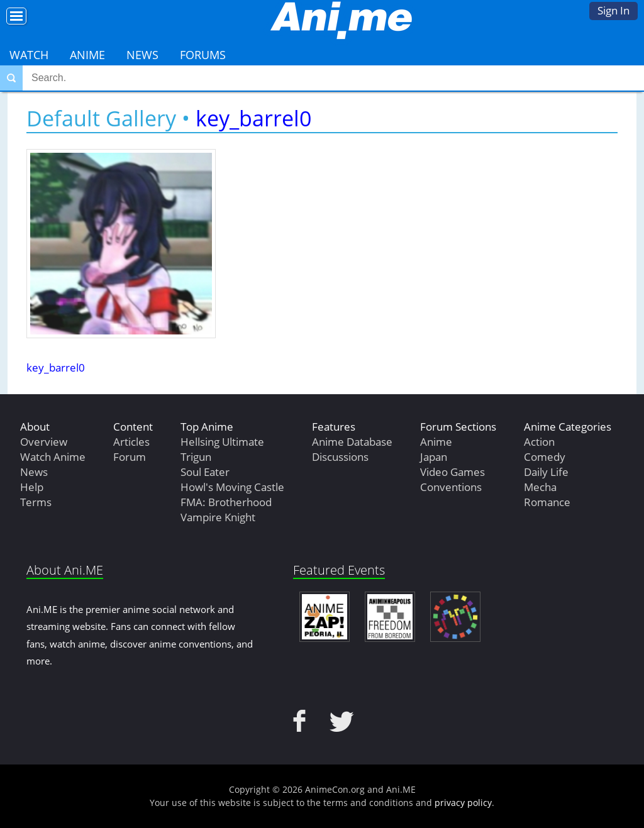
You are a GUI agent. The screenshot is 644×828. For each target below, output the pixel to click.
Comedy (545, 457)
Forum (130, 457)
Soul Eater (205, 472)
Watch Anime (53, 457)
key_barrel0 (253, 118)
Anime (87, 55)
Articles (131, 442)
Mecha (540, 487)
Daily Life (546, 472)
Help (32, 487)
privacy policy (463, 803)
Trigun (196, 457)
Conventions (451, 487)
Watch (29, 55)
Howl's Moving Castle (232, 487)
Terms (36, 502)
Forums (203, 55)
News (142, 55)
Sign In (613, 10)
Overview (44, 442)
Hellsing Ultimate (222, 442)
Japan (434, 457)
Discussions (340, 457)
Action (539, 442)
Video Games (452, 472)
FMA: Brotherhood (226, 502)
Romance (547, 502)
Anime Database (352, 442)
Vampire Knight (218, 517)
